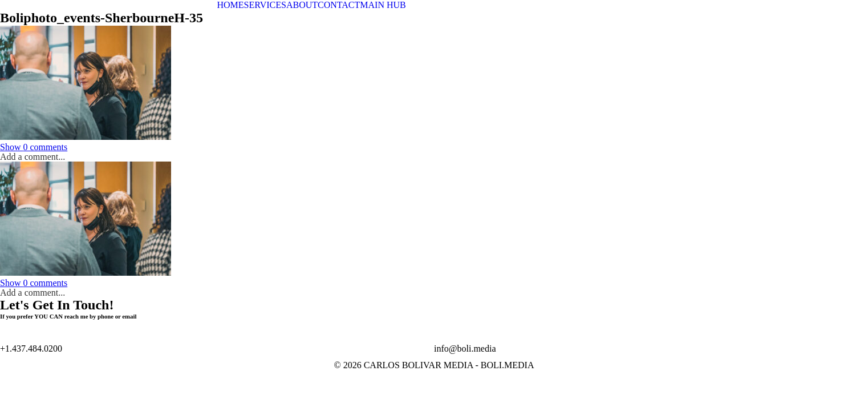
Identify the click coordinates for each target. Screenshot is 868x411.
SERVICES (265, 5)
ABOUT (302, 5)
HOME (231, 5)
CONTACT (339, 5)
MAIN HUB (383, 5)
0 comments (34, 147)
